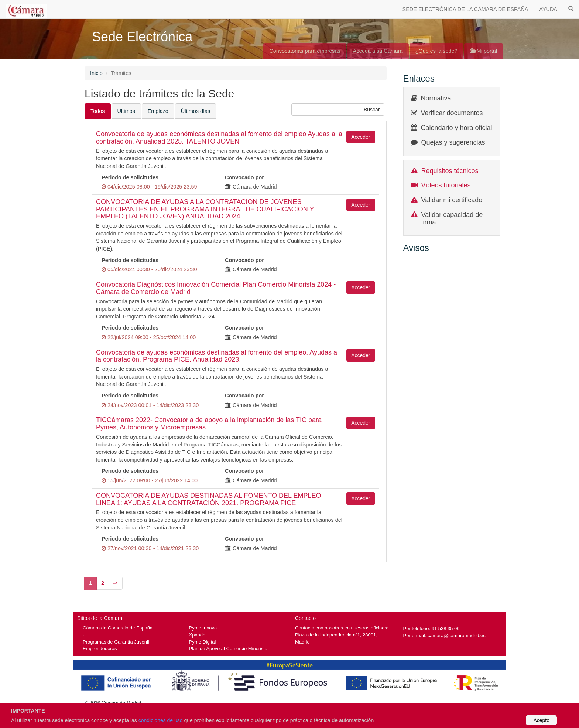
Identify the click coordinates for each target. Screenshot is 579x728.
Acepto (541, 720)
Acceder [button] (361, 137)
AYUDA (548, 9)
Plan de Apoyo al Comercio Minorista (228, 648)
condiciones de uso (161, 720)
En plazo (158, 111)
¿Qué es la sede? (436, 51)
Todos (98, 111)
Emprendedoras (100, 648)
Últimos (126, 111)
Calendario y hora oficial (457, 128)
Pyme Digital (203, 642)
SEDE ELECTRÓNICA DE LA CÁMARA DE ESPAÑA (465, 9)
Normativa (436, 98)
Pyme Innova (203, 628)
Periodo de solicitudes (130, 177)
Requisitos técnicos (450, 171)
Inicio (96, 73)
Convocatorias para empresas (305, 51)
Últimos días (196, 111)
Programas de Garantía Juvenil (116, 642)
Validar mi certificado (452, 200)
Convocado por (244, 177)
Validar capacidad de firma (452, 218)
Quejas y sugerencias (453, 142)
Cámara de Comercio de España (118, 628)
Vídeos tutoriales (446, 185)
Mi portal (484, 51)
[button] (372, 110)
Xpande (197, 635)
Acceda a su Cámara (378, 51)
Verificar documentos (452, 113)
